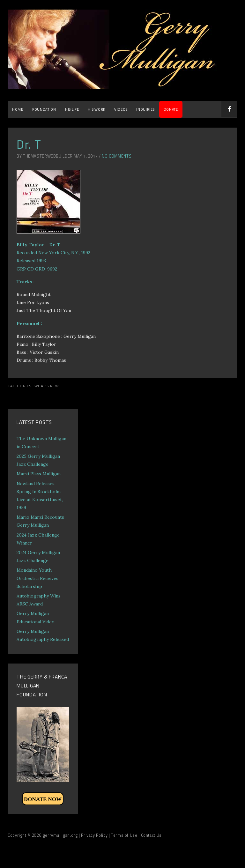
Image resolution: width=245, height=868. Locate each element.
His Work (97, 109)
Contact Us (151, 835)
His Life (72, 109)
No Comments (117, 156)
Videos (121, 109)
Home (18, 109)
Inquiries (145, 109)
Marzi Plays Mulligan (39, 474)
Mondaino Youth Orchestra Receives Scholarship (37, 578)
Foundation (44, 109)
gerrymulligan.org (61, 835)
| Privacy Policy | (95, 835)
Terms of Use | (126, 835)
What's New (47, 386)
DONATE (171, 109)
